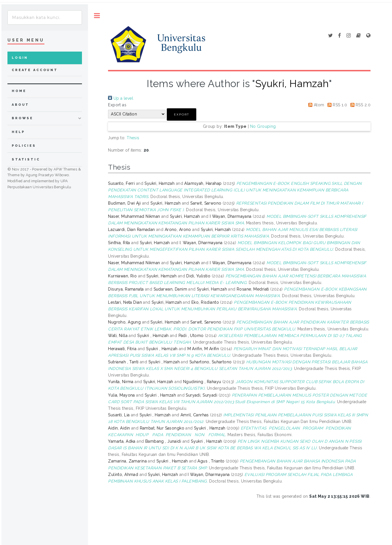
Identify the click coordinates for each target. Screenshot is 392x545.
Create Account (35, 70)
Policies (24, 146)
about (20, 105)
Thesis (133, 138)
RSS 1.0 (336, 105)
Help (18, 132)
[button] (182, 114)
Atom (315, 105)
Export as (117, 105)
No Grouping (263, 126)
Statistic (26, 159)
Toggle (97, 16)
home (19, 91)
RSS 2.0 (359, 105)
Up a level (121, 98)
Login (20, 58)
